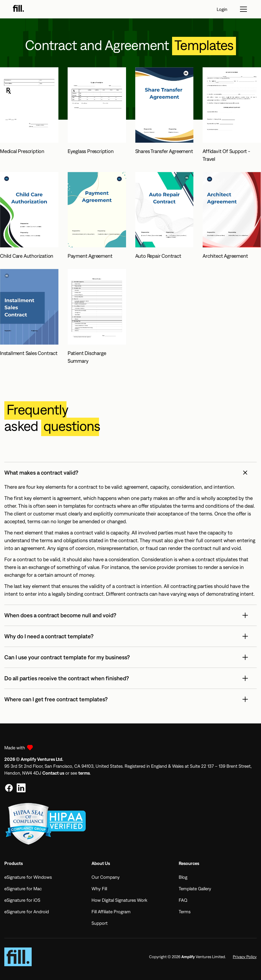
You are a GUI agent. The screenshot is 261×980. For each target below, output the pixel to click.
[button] (130, 473)
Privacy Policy (245, 957)
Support (100, 923)
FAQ (183, 900)
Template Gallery (195, 889)
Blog (183, 877)
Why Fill (99, 889)
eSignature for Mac (23, 889)
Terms (185, 912)
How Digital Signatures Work (119, 900)
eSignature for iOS (22, 900)
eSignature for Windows (28, 877)
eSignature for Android (27, 912)
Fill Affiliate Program (111, 912)
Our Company (106, 877)
